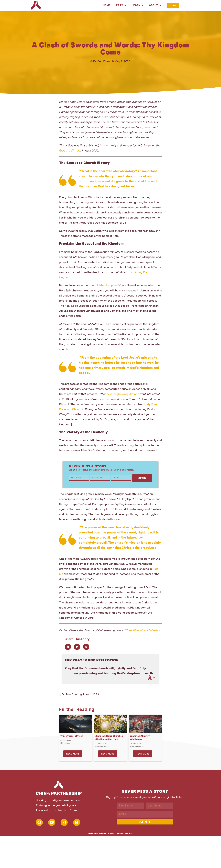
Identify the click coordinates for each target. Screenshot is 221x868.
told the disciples (106, 286)
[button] (68, 647)
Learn (137, 5)
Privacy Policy (124, 834)
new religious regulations (123, 394)
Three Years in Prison (72, 736)
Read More (73, 754)
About (155, 5)
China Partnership (97, 834)
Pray (121, 5)
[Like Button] (150, 678)
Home (107, 5)
